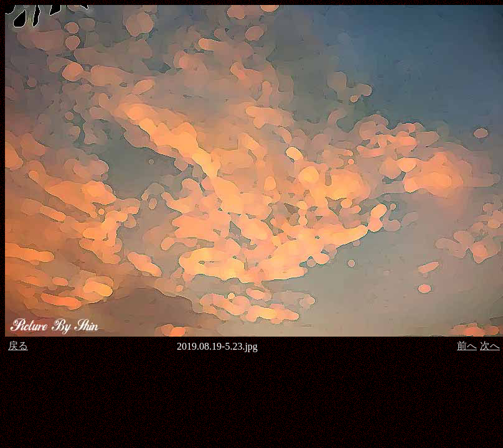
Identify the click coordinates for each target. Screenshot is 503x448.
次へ (490, 346)
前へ (467, 346)
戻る (18, 346)
